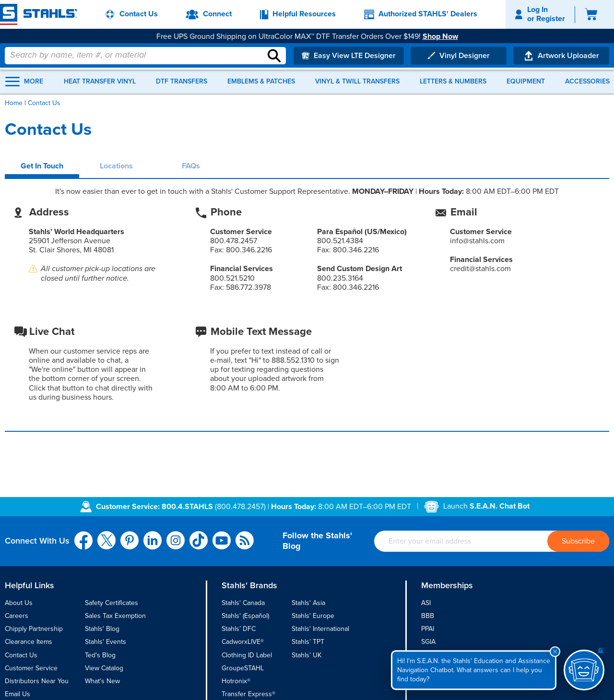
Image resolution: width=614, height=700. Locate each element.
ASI (426, 603)
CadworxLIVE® (243, 642)
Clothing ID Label (247, 655)
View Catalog (104, 668)
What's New (102, 681)
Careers (17, 616)
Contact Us (21, 655)
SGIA (428, 642)
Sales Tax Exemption (115, 616)
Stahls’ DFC (239, 629)
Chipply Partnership (34, 629)
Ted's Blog (100, 655)
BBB (428, 616)
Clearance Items (29, 642)
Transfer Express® (248, 694)
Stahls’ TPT (308, 642)
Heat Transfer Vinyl (100, 82)
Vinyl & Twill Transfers (357, 82)
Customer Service (31, 668)
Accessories (587, 82)
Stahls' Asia (308, 603)
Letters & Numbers (453, 82)
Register (551, 19)
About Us (19, 603)
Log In (537, 10)
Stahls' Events (106, 642)
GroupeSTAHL (243, 668)
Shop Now (444, 36)
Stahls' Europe (313, 616)
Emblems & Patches (261, 82)
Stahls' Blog (102, 629)
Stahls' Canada (243, 603)
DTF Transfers (182, 82)
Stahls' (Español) (245, 616)
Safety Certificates (112, 603)
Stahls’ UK (307, 655)
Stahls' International (320, 629)
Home (14, 103)
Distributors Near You (37, 681)
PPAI (428, 629)
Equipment (526, 82)
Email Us (18, 694)
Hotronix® (236, 681)
